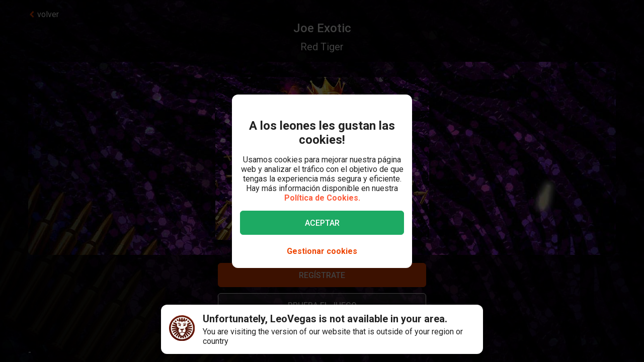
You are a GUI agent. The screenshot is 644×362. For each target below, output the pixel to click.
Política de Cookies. (322, 198)
